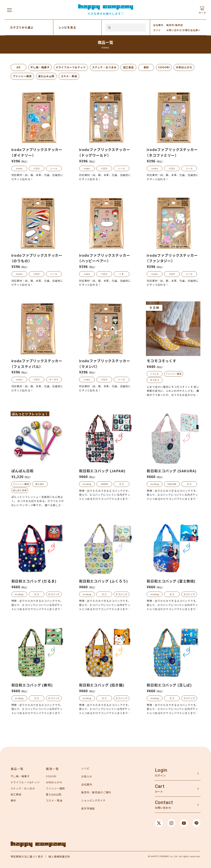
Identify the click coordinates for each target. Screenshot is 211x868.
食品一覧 (17, 769)
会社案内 (158, 25)
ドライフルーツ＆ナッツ (71, 67)
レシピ (85, 768)
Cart (160, 786)
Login (161, 770)
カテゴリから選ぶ (22, 27)
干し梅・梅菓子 (40, 67)
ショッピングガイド (94, 800)
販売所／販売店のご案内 (96, 792)
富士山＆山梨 (46, 76)
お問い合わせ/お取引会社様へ (183, 30)
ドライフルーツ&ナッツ (25, 782)
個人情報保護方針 (59, 856)
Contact (164, 802)
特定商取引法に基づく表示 (27, 856)
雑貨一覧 (52, 769)
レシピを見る (67, 27)
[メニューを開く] (9, 10)
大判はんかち (184, 67)
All (18, 67)
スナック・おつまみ (104, 67)
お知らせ (87, 776)
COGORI (164, 67)
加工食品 (129, 67)
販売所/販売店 (175, 25)
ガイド (157, 30)
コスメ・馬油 (69, 76)
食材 (146, 67)
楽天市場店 (88, 808)
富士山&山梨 (54, 794)
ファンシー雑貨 (22, 76)
